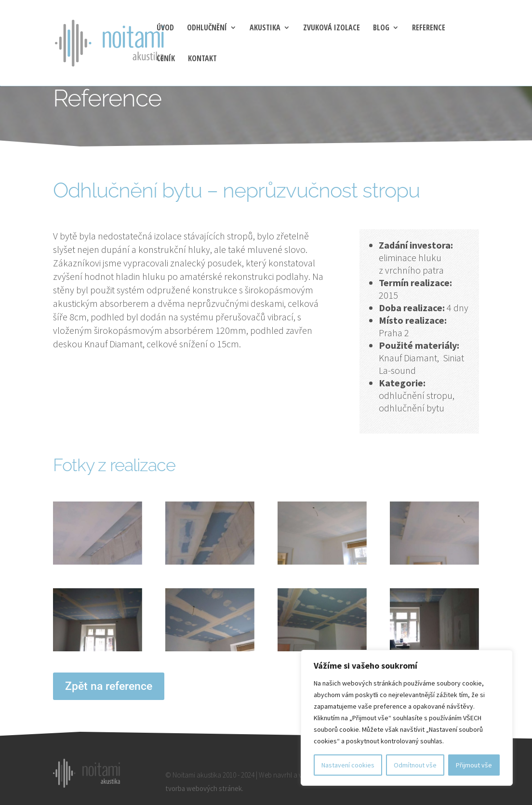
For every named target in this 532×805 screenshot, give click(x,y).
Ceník (166, 59)
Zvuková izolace (332, 28)
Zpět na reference (109, 686)
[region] (407, 718)
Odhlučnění (207, 28)
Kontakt (202, 59)
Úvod (165, 28)
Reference (429, 28)
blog (381, 28)
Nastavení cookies (348, 765)
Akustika (265, 28)
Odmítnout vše (415, 765)
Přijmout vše (474, 765)
